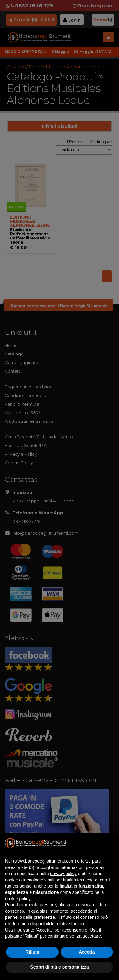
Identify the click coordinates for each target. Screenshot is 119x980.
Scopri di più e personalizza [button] (59, 967)
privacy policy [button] (63, 874)
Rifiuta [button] (32, 952)
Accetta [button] (87, 952)
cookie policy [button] (18, 899)
